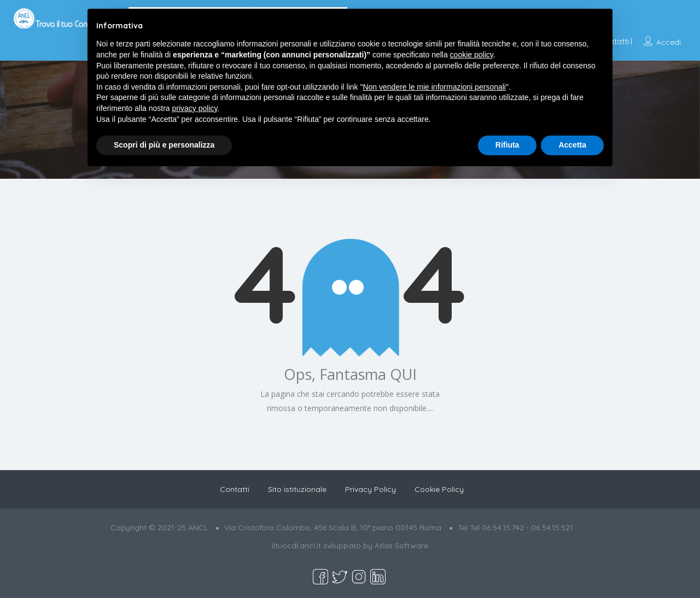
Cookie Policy (439, 489)
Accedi (669, 42)
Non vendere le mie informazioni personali (434, 87)
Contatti (235, 489)
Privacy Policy (371, 489)
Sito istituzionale (297, 489)
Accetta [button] (572, 145)
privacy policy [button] (195, 108)
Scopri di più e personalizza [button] (164, 145)
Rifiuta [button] (507, 145)
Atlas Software (401, 546)
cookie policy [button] (472, 55)
